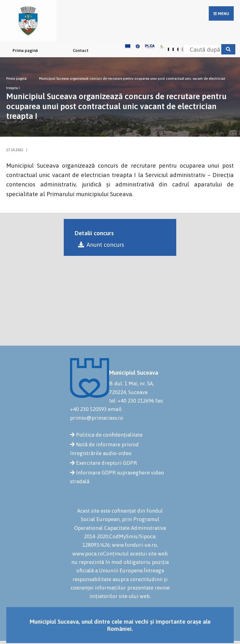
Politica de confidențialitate (109, 435)
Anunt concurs (101, 245)
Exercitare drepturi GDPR (106, 463)
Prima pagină (25, 51)
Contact (81, 51)
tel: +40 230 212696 (132, 401)
